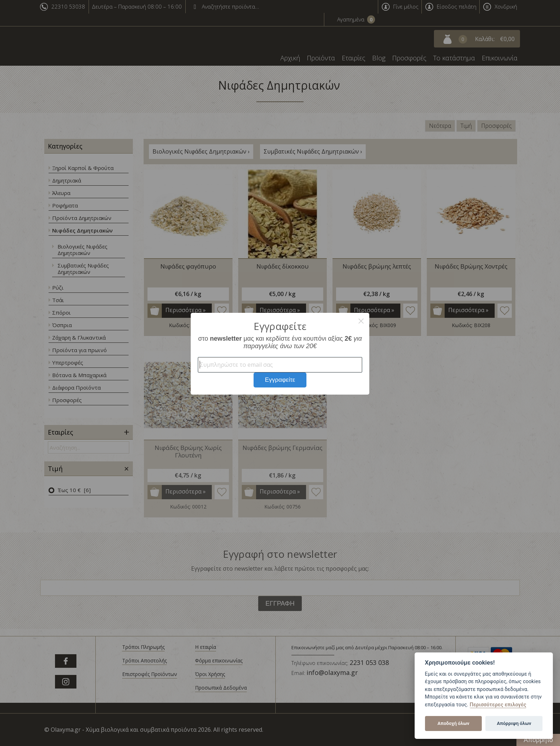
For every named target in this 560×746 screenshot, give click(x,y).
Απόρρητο (538, 740)
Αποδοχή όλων (453, 723)
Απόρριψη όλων (514, 723)
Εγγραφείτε (280, 380)
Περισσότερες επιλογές (498, 705)
